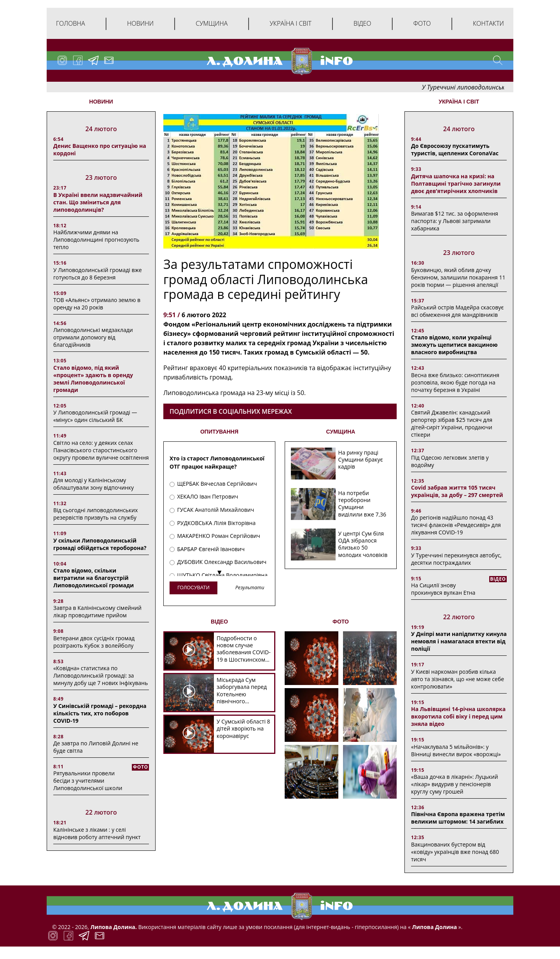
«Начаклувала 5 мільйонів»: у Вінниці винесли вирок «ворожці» (456, 750)
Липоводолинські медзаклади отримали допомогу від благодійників (93, 337)
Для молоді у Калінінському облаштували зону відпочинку (94, 484)
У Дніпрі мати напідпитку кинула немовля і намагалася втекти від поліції (459, 641)
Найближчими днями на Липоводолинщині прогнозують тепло (96, 240)
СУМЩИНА (341, 432)
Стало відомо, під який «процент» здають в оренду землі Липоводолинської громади (93, 379)
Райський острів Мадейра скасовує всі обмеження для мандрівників (457, 311)
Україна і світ (290, 23)
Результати (250, 588)
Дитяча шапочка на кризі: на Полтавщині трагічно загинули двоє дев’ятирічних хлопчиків (456, 184)
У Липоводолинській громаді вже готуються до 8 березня (98, 274)
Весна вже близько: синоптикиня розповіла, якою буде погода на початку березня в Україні (455, 382)
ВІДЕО (219, 622)
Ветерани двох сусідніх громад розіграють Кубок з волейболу (94, 642)
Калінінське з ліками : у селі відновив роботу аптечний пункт (97, 833)
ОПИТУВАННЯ (219, 432)
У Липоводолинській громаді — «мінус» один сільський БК (95, 416)
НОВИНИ (101, 102)
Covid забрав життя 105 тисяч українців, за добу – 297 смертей (457, 491)
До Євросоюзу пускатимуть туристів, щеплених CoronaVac (455, 149)
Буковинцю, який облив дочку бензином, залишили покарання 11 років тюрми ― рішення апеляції (458, 277)
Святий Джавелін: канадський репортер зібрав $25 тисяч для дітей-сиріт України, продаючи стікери (452, 423)
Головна (71, 23)
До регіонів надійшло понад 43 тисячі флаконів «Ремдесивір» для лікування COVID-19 (456, 525)
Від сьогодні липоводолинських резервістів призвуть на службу (95, 514)
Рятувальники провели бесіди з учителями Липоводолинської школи (88, 781)
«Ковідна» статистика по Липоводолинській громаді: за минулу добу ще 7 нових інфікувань (101, 675)
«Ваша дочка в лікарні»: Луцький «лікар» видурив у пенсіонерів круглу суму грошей (455, 784)
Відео (362, 23)
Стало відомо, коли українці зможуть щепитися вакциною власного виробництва (454, 345)
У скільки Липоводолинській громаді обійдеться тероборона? (100, 544)
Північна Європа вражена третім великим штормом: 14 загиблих (458, 818)
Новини (140, 23)
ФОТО (341, 622)
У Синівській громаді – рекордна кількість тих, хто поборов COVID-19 (100, 713)
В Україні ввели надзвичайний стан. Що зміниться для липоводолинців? (98, 202)
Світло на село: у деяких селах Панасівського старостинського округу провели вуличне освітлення (101, 450)
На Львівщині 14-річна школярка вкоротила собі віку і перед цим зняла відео (458, 716)
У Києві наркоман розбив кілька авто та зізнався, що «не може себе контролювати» (458, 679)
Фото (422, 23)
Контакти (488, 23)
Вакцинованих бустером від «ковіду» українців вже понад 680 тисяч (455, 852)
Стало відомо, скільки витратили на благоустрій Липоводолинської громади (94, 578)
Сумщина (212, 23)
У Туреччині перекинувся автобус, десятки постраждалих (456, 559)
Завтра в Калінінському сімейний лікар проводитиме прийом (97, 611)
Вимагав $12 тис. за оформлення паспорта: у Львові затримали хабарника (455, 221)
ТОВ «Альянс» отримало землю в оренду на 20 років (97, 304)
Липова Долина (434, 927)
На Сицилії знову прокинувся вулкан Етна (443, 589)
